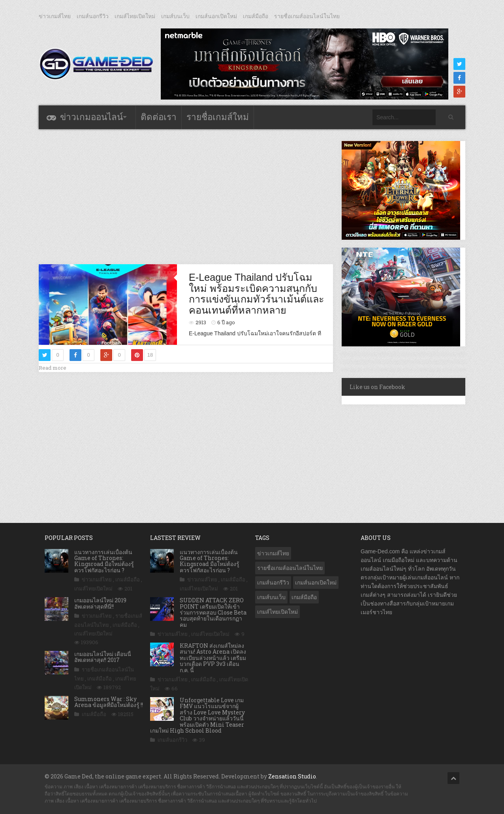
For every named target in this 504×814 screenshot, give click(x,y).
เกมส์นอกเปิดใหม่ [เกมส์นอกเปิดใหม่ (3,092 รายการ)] (316, 583)
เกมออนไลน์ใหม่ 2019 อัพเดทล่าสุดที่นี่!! (100, 603)
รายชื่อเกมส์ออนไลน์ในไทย (307, 16)
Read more (53, 368)
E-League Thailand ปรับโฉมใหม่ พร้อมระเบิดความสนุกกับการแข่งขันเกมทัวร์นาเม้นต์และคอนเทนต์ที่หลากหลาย (257, 294)
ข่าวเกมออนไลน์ (91, 117)
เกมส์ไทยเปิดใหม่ (135, 16)
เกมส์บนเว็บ (175, 16)
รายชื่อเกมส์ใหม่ (218, 117)
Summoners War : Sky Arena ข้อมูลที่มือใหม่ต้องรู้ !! (109, 702)
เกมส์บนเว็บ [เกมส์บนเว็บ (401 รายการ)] (271, 597)
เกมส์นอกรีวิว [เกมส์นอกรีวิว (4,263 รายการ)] (273, 583)
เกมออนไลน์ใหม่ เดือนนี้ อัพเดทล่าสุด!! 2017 (103, 657)
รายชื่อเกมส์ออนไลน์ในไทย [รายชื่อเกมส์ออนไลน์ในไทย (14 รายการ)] (290, 568)
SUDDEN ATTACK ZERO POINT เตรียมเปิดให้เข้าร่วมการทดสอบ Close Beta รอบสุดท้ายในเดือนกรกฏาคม (213, 612)
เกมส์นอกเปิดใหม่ (216, 16)
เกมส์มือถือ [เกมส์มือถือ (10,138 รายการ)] (304, 597)
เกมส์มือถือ (256, 16)
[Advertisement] (186, 196)
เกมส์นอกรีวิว (93, 16)
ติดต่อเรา (159, 117)
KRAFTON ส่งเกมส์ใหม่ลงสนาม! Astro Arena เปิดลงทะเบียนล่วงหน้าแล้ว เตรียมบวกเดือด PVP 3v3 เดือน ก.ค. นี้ (213, 658)
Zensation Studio (292, 776)
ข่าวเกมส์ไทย (55, 16)
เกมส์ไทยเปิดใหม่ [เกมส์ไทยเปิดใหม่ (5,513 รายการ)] (277, 612)
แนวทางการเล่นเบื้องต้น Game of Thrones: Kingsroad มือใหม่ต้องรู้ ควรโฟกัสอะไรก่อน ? (104, 561)
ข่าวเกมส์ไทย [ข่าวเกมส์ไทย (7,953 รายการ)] (273, 553)
